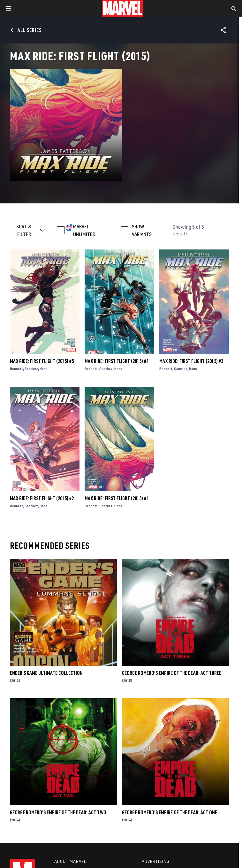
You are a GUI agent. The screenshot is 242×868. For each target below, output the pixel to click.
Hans (44, 369)
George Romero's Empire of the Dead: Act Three (172, 673)
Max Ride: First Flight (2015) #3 (191, 361)
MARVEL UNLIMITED (84, 230)
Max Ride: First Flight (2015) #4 (117, 361)
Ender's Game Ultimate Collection (46, 673)
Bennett (16, 369)
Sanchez (31, 369)
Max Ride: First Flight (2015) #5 (42, 361)
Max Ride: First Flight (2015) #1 (117, 498)
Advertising (156, 861)
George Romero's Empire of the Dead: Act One (170, 812)
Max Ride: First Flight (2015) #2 (42, 498)
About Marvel (70, 861)
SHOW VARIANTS (142, 230)
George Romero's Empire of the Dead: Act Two (58, 812)
